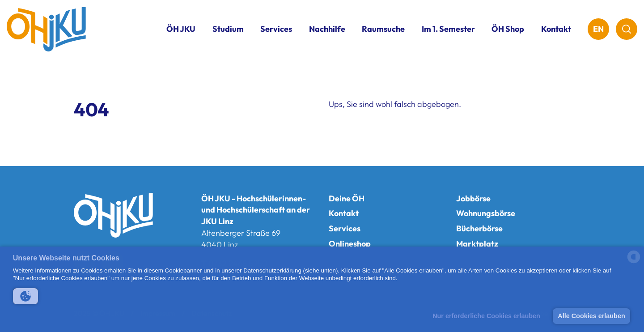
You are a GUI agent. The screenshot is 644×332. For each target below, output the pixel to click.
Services (345, 228)
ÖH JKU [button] (181, 29)
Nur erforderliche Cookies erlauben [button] (486, 316)
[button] (25, 296)
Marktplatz (477, 244)
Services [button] (276, 29)
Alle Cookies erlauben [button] (591, 316)
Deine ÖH (347, 198)
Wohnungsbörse (486, 213)
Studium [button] (228, 29)
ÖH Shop (508, 29)
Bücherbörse (479, 228)
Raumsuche (383, 29)
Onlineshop (350, 244)
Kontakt (556, 29)
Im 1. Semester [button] (448, 29)
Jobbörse (473, 198)
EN (598, 29)
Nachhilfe (327, 29)
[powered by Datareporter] (634, 262)
